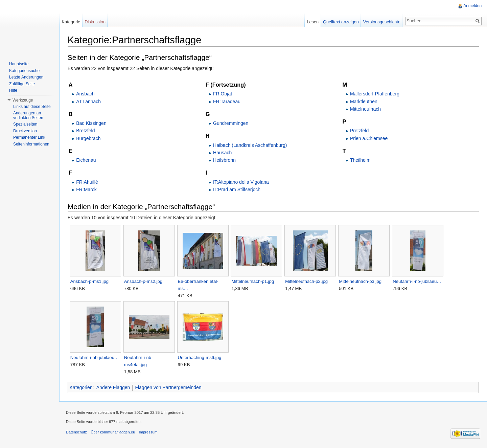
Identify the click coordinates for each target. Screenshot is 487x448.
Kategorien (82, 387)
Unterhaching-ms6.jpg (200, 357)
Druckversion (25, 131)
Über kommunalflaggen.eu (113, 432)
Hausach (223, 153)
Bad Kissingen (92, 123)
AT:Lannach (89, 102)
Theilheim (360, 160)
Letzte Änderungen (26, 77)
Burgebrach (89, 138)
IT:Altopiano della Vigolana (241, 182)
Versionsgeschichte (381, 22)
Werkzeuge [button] (23, 100)
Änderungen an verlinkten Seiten (28, 115)
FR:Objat (223, 94)
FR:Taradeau (227, 102)
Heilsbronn (225, 160)
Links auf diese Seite (32, 107)
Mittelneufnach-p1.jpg (253, 281)
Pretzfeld (359, 131)
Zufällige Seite (22, 84)
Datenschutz (77, 432)
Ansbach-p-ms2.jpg (144, 281)
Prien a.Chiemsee (369, 138)
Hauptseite (19, 64)
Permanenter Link (29, 137)
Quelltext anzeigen (341, 22)
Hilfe (13, 90)
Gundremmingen (231, 123)
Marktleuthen (364, 102)
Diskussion (95, 22)
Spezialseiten (25, 124)
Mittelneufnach (365, 109)
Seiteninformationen (31, 144)
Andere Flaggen (114, 387)
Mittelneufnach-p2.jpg (307, 281)
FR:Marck (87, 189)
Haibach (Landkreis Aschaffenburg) (250, 145)
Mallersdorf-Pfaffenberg (375, 94)
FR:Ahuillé (87, 182)
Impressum (149, 432)
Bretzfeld (86, 131)
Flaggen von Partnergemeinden (169, 387)
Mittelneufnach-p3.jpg (361, 281)
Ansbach (86, 94)
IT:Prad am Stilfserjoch (237, 189)
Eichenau (86, 160)
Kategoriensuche (24, 71)
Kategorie (71, 22)
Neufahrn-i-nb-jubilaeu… (417, 281)
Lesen (313, 22)
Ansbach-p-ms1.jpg (90, 281)
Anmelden (472, 6)
